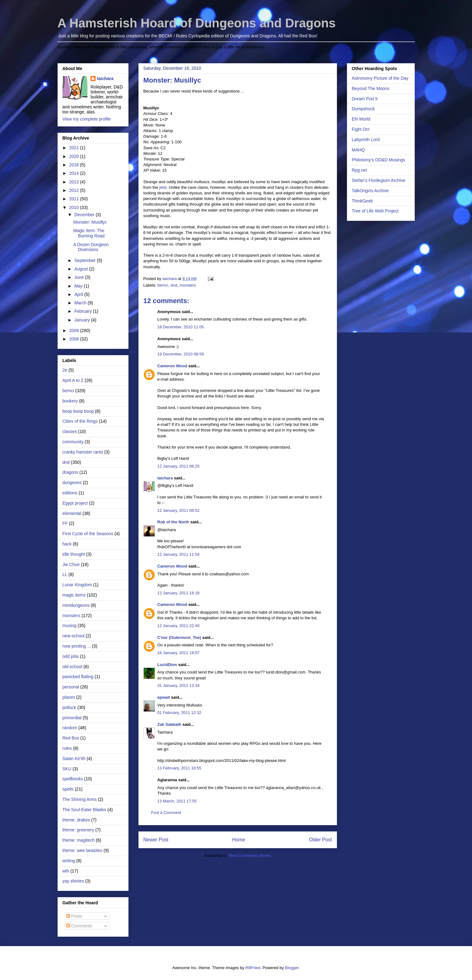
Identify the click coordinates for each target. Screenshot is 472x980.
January (83, 320)
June (80, 277)
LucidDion (167, 665)
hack (67, 544)
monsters (188, 285)
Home (239, 840)
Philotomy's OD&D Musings (379, 160)
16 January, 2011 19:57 (179, 653)
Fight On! (361, 129)
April (79, 294)
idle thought (74, 554)
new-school (74, 636)
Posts (74, 916)
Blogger (292, 968)
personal (71, 687)
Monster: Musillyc (90, 222)
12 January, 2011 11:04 (179, 554)
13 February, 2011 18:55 (179, 768)
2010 (75, 207)
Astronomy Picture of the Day (380, 78)
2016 (75, 165)
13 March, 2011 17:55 (177, 801)
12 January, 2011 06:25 (179, 466)
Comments (79, 926)
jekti (163, 187)
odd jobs (71, 656)
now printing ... (77, 646)
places (69, 697)
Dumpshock (363, 109)
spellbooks (73, 779)
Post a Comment (166, 813)
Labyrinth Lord (366, 140)
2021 (75, 148)
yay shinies (73, 881)
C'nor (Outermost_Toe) (179, 637)
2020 (75, 156)
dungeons (72, 483)
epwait (164, 697)
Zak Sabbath (169, 724)
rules (67, 748)
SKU (67, 769)
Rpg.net (360, 170)
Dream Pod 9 (365, 99)
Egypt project (75, 503)
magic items (74, 595)
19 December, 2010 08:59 (181, 354)
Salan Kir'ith (74, 759)
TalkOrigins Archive (370, 191)
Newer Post (156, 840)
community (73, 442)
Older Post (320, 840)
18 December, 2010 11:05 (181, 327)
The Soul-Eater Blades (84, 810)
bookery (70, 401)
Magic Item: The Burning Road (89, 233)
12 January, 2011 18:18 (179, 593)
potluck (69, 707)
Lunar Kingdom (77, 585)
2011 (75, 199)
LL (65, 574)
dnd (174, 285)
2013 (75, 182)
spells (68, 789)
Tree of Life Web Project (375, 211)
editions (70, 493)
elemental (72, 513)
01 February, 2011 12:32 (179, 713)
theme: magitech (79, 840)
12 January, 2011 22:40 (179, 626)
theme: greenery (78, 830)
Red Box (71, 738)
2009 (75, 331)
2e (65, 370)
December (85, 215)
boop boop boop (78, 411)
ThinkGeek (362, 201)
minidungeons (76, 605)
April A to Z (73, 380)
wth (66, 871)
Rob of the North (173, 522)
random (70, 728)
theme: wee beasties (82, 850)
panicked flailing (78, 677)
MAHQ (358, 150)
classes (70, 431)
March (81, 303)
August (82, 269)
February (84, 311)
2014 (75, 173)
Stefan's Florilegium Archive (379, 180)
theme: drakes (76, 820)
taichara (165, 478)
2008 (75, 339)
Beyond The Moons (371, 88)
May (79, 286)
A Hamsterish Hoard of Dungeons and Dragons (197, 23)
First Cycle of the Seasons (88, 534)
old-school (72, 667)
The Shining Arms (80, 799)
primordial (72, 718)
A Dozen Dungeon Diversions (91, 247)
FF (65, 523)
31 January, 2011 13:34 (179, 685)
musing (70, 626)
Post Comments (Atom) (250, 856)
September (86, 260)
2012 (75, 190)
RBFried (253, 968)
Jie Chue (71, 564)
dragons (70, 472)
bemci (163, 285)
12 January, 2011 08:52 (179, 510)
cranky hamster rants (83, 452)
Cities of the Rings (80, 421)
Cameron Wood (172, 366)
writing (69, 861)
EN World (361, 119)
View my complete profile (87, 119)
